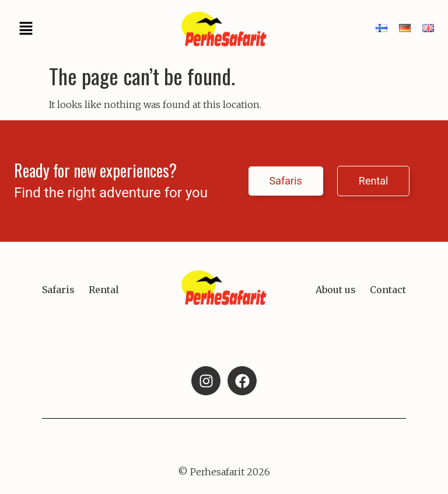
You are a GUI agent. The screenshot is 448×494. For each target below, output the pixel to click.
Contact (388, 290)
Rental (104, 290)
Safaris (58, 290)
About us (336, 290)
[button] (26, 29)
